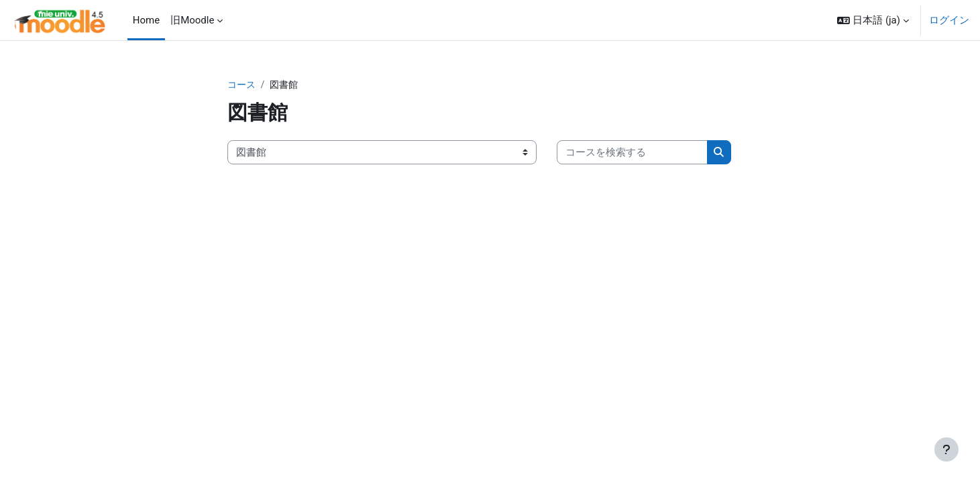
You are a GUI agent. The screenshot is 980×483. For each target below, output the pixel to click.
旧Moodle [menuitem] (192, 20)
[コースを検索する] (632, 153)
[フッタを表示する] (946, 449)
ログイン (949, 20)
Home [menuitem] (146, 20)
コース (242, 85)
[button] (873, 20)
